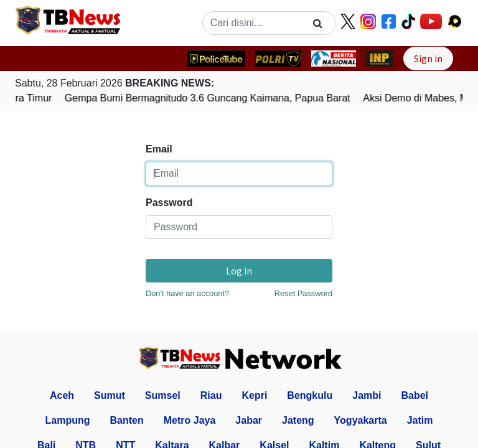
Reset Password (303, 293)
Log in (239, 271)
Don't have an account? (187, 293)
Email (159, 149)
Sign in (428, 58)
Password (169, 203)
